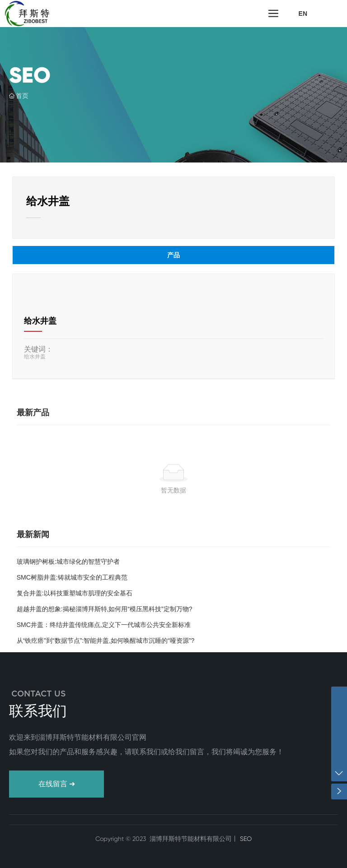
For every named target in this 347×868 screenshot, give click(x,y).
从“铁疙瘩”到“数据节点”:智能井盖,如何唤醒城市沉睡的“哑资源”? (106, 641)
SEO (245, 839)
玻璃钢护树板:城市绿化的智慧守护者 (68, 562)
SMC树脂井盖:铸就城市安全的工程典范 (72, 577)
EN (303, 14)
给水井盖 (40, 321)
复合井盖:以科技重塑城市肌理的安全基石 (75, 593)
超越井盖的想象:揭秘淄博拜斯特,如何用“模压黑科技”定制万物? (105, 609)
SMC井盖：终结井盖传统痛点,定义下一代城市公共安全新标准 (104, 625)
